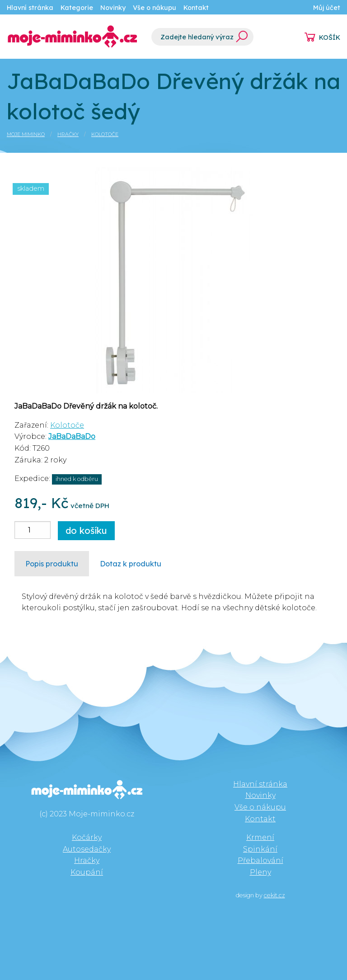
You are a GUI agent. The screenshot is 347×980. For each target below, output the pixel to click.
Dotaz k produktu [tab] (131, 564)
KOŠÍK (330, 38)
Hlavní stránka (30, 8)
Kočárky (87, 837)
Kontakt (196, 8)
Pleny (260, 872)
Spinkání (260, 849)
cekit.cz (274, 895)
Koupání (87, 872)
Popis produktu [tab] (52, 564)
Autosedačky (87, 849)
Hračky (68, 134)
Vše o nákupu (155, 8)
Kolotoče (105, 134)
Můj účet (327, 8)
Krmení (260, 837)
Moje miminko (26, 134)
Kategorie (77, 8)
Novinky (113, 8)
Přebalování (260, 860)
